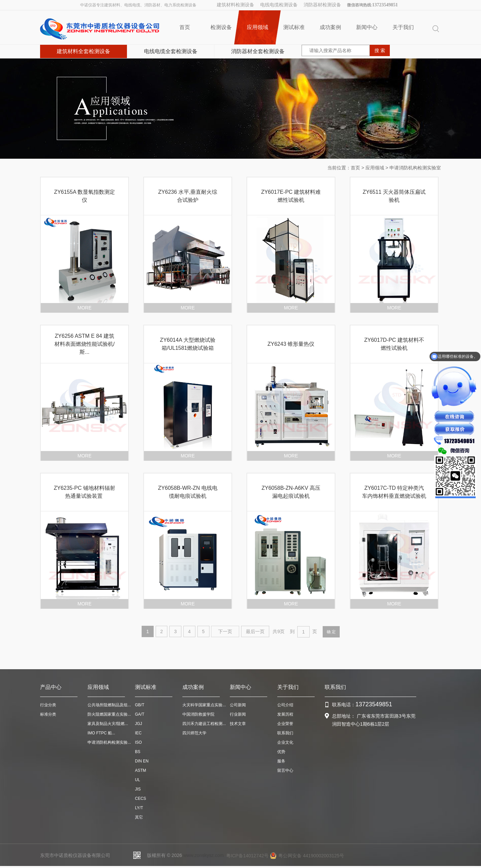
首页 (185, 27)
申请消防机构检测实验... (109, 742)
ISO (138, 742)
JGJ (138, 724)
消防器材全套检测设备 (258, 51)
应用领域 (257, 27)
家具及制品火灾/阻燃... (108, 724)
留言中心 (285, 770)
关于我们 (403, 27)
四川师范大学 (194, 733)
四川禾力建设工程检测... (204, 724)
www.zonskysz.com (204, 855)
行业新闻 (238, 714)
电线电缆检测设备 (279, 5)
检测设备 (221, 27)
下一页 (225, 631)
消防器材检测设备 (322, 5)
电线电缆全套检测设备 (171, 51)
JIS (138, 789)
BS (138, 752)
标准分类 (48, 714)
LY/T (139, 808)
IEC (138, 733)
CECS (140, 799)
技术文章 (238, 724)
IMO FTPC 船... (101, 733)
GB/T (140, 705)
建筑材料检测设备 (235, 5)
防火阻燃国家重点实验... (109, 714)
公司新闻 (238, 705)
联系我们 (285, 733)
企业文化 (285, 742)
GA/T (140, 714)
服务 (281, 761)
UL (137, 780)
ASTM (140, 770)
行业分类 (48, 705)
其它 (139, 817)
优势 (281, 752)
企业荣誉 (285, 724)
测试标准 (294, 27)
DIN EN (142, 761)
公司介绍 (285, 705)
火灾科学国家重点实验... (204, 705)
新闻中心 (367, 27)
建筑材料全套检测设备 (84, 51)
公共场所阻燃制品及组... (109, 705)
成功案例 (330, 27)
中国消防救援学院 (198, 714)
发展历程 (285, 714)
